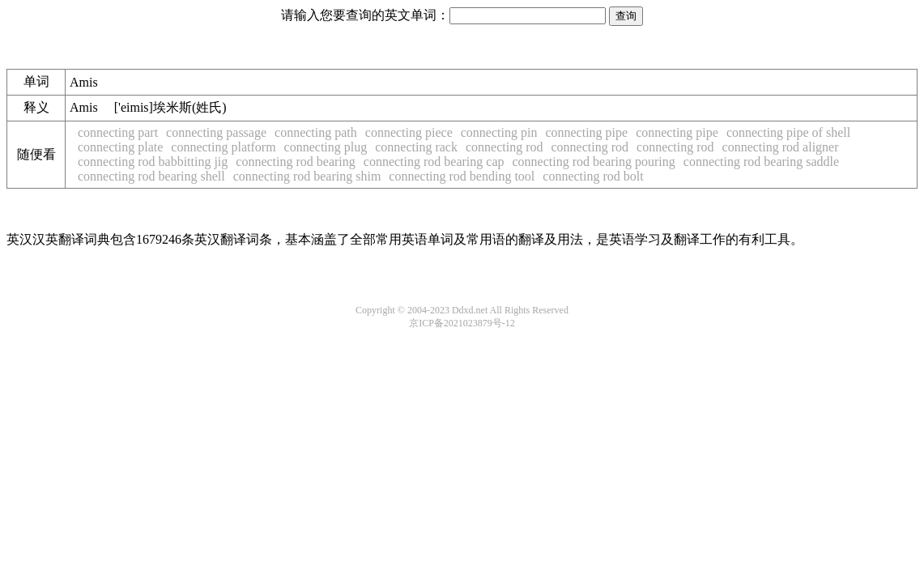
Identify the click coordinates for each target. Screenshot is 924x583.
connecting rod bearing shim (307, 176)
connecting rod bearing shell (151, 176)
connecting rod (505, 147)
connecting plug (326, 147)
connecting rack (416, 147)
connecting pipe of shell (788, 132)
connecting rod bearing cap (434, 162)
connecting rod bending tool (462, 176)
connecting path (316, 132)
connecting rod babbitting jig (153, 162)
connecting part (118, 132)
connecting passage (216, 132)
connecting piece (409, 132)
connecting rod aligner (781, 147)
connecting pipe (586, 132)
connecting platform (223, 147)
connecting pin (499, 132)
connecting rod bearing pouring (594, 162)
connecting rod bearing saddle (761, 162)
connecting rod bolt (593, 176)
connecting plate (120, 147)
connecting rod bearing (296, 162)
